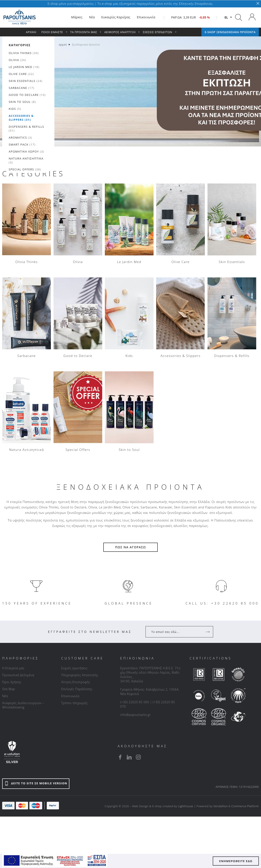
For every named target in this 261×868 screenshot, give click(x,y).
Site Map (9, 689)
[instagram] (138, 757)
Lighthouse (186, 806)
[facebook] (120, 757)
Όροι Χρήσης (12, 682)
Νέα (5, 696)
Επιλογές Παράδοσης (77, 689)
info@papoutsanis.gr (136, 715)
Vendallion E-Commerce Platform (236, 806)
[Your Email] (176, 632)
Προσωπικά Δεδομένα (18, 675)
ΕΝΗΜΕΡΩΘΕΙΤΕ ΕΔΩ (236, 861)
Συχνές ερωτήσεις (74, 668)
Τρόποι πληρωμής (74, 703)
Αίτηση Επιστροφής (76, 682)
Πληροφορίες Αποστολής (80, 675)
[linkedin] (129, 757)
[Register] (208, 632)
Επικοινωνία (70, 696)
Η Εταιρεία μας (13, 668)
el (226, 17)
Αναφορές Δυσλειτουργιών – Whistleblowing (23, 705)
